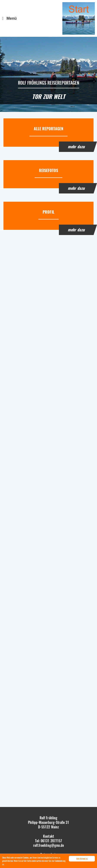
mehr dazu (76, 147)
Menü (12, 18)
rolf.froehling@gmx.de (48, 845)
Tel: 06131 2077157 (48, 841)
